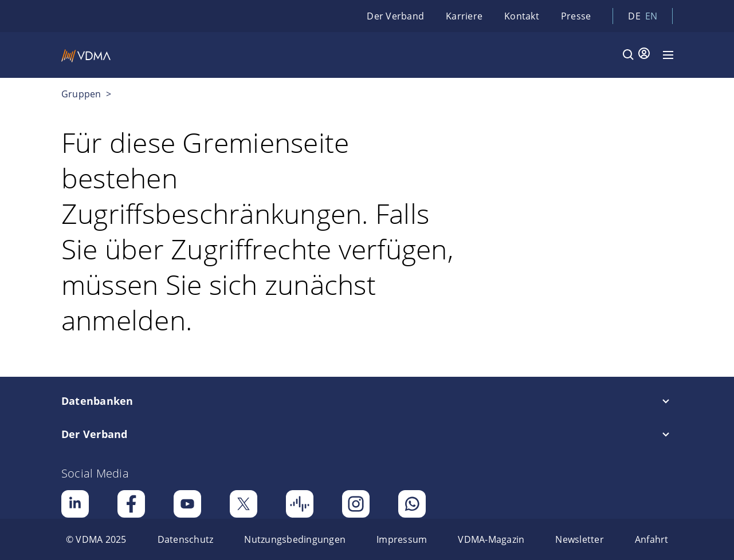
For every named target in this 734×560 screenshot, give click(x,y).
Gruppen (83, 94)
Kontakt (522, 16)
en (651, 16)
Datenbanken (97, 401)
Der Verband (395, 16)
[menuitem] (96, 539)
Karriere (464, 16)
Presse (576, 16)
